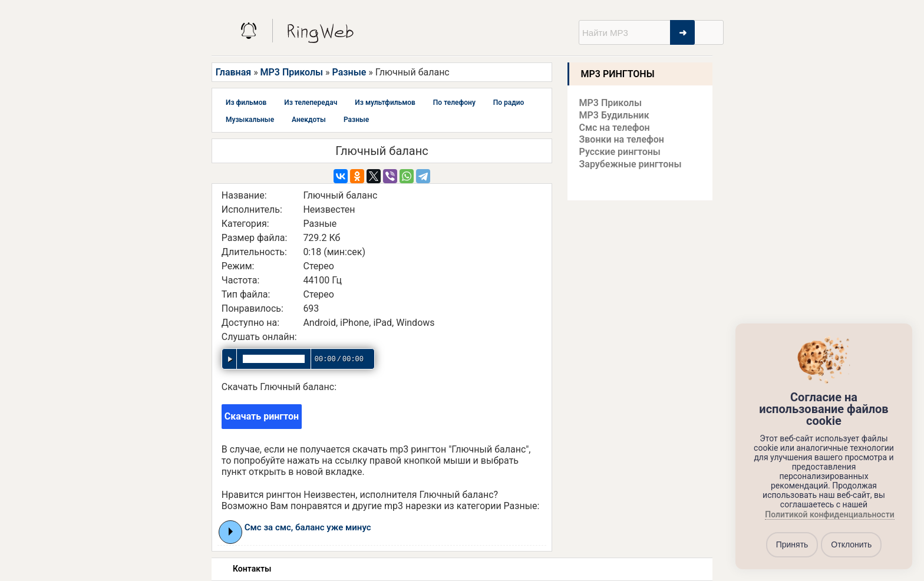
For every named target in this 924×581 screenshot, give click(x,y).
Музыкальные (250, 120)
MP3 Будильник (614, 115)
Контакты (252, 569)
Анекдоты (309, 120)
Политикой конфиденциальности (829, 514)
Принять (792, 544)
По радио (509, 103)
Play (231, 532)
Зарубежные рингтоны (631, 164)
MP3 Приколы (292, 72)
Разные (349, 72)
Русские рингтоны (620, 152)
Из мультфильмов (385, 103)
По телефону (454, 103)
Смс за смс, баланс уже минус (308, 527)
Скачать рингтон (262, 416)
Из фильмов (246, 103)
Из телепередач (311, 103)
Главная (233, 72)
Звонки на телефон (622, 139)
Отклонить (851, 544)
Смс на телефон (615, 128)
